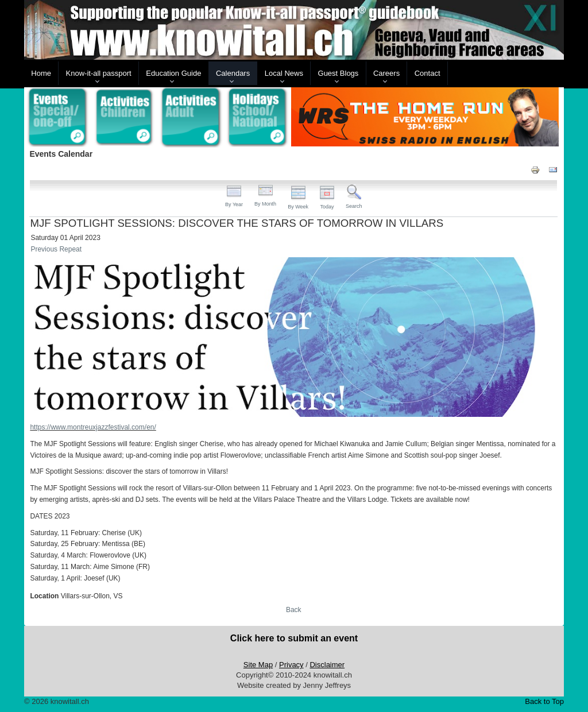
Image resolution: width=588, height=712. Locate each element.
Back (294, 610)
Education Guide (173, 73)
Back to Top (544, 701)
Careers (386, 73)
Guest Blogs (339, 73)
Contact (428, 73)
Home (41, 73)
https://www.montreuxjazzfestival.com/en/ (93, 427)
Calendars (233, 73)
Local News (284, 73)
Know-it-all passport (99, 73)
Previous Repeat (56, 249)
